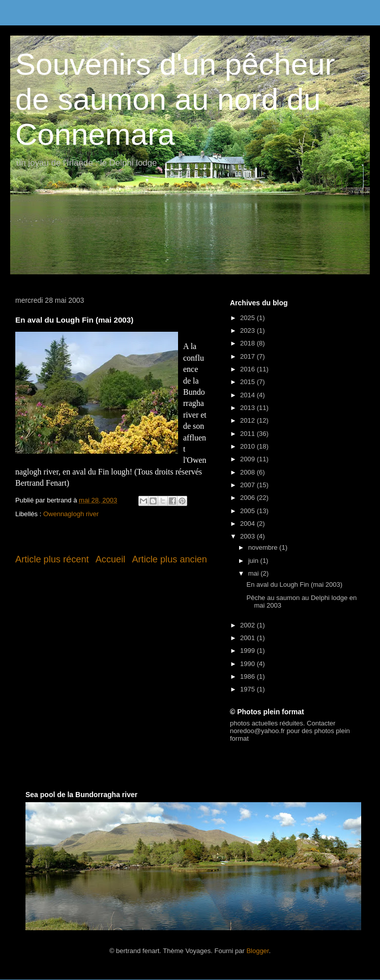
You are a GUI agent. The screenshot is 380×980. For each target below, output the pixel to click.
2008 (249, 472)
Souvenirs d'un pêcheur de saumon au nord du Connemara (175, 99)
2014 (249, 395)
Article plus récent (52, 559)
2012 (249, 420)
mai (255, 573)
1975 (249, 689)
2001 (249, 638)
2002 (249, 625)
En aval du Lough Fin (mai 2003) (294, 584)
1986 (249, 676)
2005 (249, 511)
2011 (249, 434)
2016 (249, 369)
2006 (249, 498)
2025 (249, 318)
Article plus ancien (169, 559)
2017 (249, 356)
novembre (264, 547)
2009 (249, 459)
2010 (249, 446)
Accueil (111, 559)
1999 (249, 651)
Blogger (257, 951)
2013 (249, 408)
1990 (249, 664)
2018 (249, 343)
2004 (249, 524)
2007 (249, 485)
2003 (249, 536)
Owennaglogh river (71, 514)
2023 (249, 330)
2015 (249, 382)
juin (254, 561)
